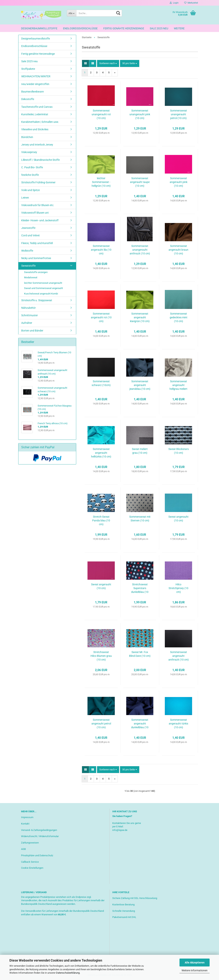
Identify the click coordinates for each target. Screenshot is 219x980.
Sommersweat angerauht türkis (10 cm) (178, 724)
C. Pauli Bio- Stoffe (32, 167)
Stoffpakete (28, 69)
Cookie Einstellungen (32, 868)
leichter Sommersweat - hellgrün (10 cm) (101, 182)
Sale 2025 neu (159, 28)
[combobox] (108, 63)
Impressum (27, 817)
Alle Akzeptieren (195, 963)
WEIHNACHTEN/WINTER (36, 76)
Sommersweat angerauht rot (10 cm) (101, 317)
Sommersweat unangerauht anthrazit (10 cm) (140, 250)
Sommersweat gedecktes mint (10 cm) (179, 317)
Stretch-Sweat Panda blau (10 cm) (101, 520)
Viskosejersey (29, 152)
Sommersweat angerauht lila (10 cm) (101, 250)
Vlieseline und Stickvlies (35, 129)
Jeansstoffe (28, 228)
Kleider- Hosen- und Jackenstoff (40, 220)
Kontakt (25, 824)
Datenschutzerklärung (68, 973)
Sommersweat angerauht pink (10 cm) (179, 182)
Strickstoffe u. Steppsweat (37, 300)
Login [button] (174, 3)
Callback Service (30, 862)
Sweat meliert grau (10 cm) (140, 451)
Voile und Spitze (30, 190)
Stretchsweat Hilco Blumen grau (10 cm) (101, 656)
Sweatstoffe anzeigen (36, 272)
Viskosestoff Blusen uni (35, 213)
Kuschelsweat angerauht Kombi (41, 294)
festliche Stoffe (30, 175)
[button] (86, 63)
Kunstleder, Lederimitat (35, 114)
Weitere (179, 28)
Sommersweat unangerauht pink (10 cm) (140, 114)
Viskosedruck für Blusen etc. (38, 205)
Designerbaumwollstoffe (39, 28)
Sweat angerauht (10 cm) (178, 519)
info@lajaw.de (120, 830)
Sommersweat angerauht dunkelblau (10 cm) (140, 724)
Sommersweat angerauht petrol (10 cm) (101, 724)
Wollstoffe (27, 251)
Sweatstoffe (28, 266)
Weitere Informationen (195, 970)
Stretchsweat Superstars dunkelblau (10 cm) (140, 588)
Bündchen (27, 137)
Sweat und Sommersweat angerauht (43, 288)
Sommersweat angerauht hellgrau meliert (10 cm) (178, 385)
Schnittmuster (30, 315)
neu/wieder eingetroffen (35, 84)
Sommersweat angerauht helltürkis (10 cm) (101, 453)
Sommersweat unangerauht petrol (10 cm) (179, 114)
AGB (23, 849)
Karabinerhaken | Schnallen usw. (40, 122)
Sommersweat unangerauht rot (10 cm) (101, 114)
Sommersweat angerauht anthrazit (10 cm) (179, 656)
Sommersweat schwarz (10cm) (101, 383)
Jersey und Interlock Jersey (37, 145)
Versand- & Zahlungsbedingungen (39, 830)
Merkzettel (191, 3)
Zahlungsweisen (30, 843)
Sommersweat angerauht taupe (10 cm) (140, 182)
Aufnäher (27, 323)
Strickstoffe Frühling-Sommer (38, 182)
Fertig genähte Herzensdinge (124, 28)
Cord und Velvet (30, 235)
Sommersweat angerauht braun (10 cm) (178, 250)
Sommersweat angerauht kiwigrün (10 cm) (140, 317)
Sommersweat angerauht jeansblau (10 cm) (140, 385)
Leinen (25, 198)
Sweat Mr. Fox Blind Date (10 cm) (140, 654)
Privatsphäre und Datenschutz (37, 855)
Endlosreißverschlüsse (80, 28)
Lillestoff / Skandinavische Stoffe (40, 160)
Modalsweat (31, 277)
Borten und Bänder (32, 331)
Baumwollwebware (32, 92)
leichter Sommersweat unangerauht (43, 283)
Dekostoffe (28, 99)
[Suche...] (71, 13)
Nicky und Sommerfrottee (36, 258)
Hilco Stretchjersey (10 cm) (178, 588)
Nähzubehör (29, 308)
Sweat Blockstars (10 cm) (179, 451)
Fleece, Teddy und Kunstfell (37, 243)
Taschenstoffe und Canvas (37, 107)
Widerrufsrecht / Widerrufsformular (40, 836)
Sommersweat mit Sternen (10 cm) (140, 519)
